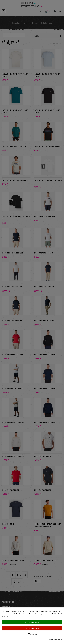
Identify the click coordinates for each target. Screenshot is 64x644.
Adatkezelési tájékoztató (56, 640)
